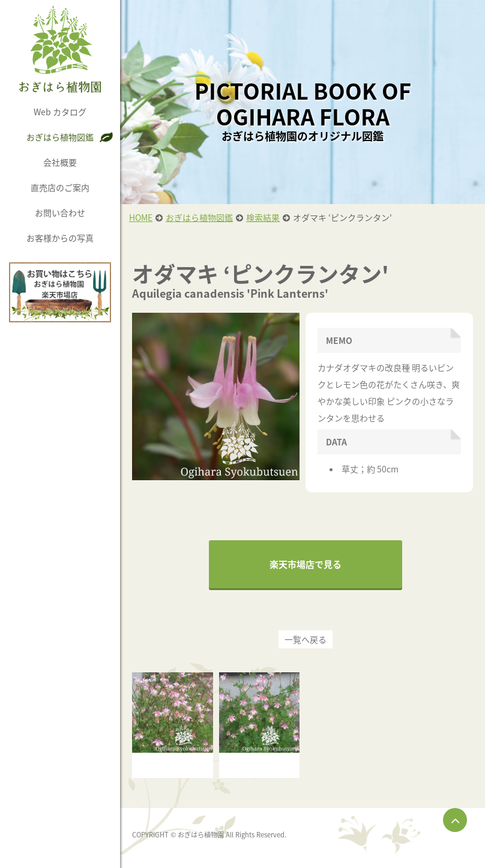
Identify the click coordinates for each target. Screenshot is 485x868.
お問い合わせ (60, 212)
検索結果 (263, 217)
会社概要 (60, 162)
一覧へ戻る (306, 639)
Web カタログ (60, 112)
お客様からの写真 (60, 238)
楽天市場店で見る (306, 564)
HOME (141, 217)
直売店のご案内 (60, 187)
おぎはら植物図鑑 (60, 137)
